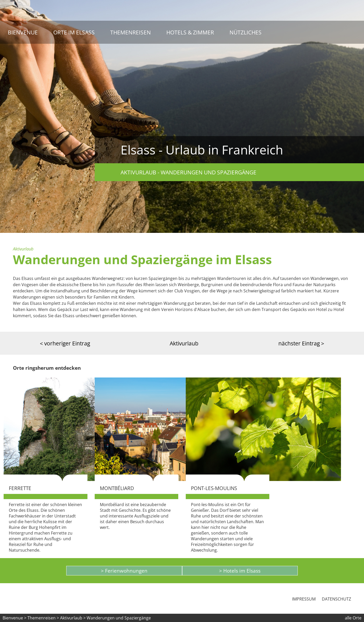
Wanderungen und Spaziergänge (119, 618)
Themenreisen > (43, 618)
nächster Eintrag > (301, 343)
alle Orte (353, 618)
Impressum (304, 599)
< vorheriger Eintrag (65, 343)
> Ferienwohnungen (124, 571)
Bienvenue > (14, 618)
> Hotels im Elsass (240, 571)
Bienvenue (23, 32)
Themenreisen (131, 32)
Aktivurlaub (184, 343)
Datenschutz (336, 599)
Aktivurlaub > (73, 618)
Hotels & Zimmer (190, 32)
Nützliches (246, 32)
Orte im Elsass (74, 32)
